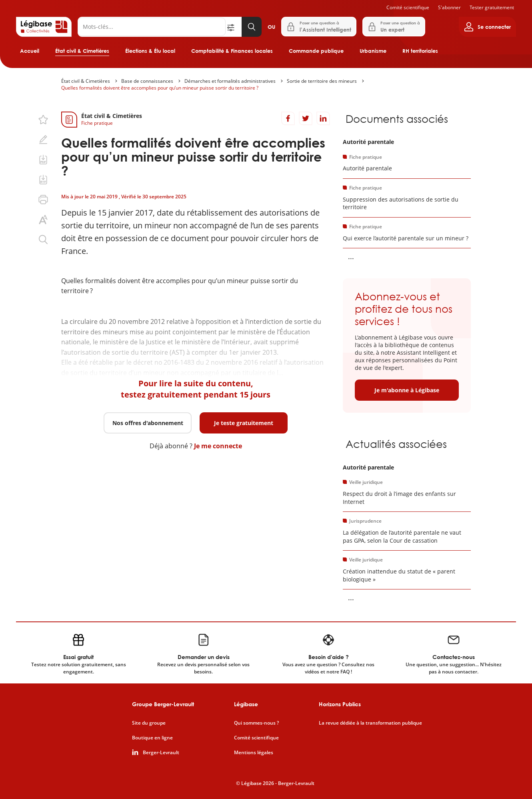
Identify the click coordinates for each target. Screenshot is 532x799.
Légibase (246, 704)
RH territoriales (420, 51)
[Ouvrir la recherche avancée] (234, 27)
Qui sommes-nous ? (256, 723)
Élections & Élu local (150, 51)
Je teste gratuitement (244, 423)
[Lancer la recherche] (252, 27)
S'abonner (449, 7)
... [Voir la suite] (351, 256)
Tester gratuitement (492, 7)
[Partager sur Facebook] (288, 118)
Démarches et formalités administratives (230, 81)
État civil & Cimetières (82, 51)
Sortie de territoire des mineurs (322, 81)
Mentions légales (254, 753)
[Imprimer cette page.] (43, 200)
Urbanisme (373, 51)
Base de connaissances (147, 81)
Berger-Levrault (161, 753)
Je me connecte (218, 446)
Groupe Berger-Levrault (163, 704)
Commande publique (316, 51)
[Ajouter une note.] (43, 140)
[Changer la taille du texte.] (43, 220)
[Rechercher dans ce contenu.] (43, 240)
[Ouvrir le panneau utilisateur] (487, 27)
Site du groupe (149, 723)
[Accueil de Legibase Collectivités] (44, 27)
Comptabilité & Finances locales (232, 51)
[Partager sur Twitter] (306, 118)
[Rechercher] (152, 27)
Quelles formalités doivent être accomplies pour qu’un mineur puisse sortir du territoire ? (160, 88)
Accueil (30, 51)
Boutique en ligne (152, 738)
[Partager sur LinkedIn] (323, 118)
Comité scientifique (408, 7)
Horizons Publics (340, 704)
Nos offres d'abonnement (148, 423)
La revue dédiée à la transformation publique (370, 723)
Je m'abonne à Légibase (407, 390)
